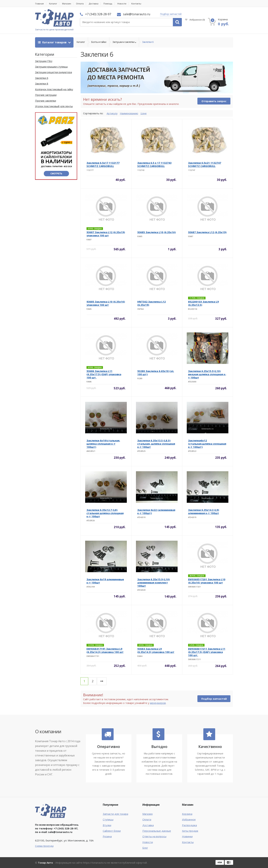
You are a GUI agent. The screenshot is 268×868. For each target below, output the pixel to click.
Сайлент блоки (112, 831)
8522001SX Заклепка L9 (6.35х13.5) (203, 303)
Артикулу (112, 113)
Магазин (68, 4)
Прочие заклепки (46, 101)
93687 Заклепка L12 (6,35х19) (207, 232)
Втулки (107, 825)
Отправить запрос (214, 101)
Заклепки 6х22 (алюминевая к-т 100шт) (156, 512)
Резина (107, 837)
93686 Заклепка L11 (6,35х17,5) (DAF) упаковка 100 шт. (104, 374)
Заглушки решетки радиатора (53, 72)
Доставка (97, 4)
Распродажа (189, 825)
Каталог (54, 4)
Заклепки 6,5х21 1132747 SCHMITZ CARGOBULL (205, 165)
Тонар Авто (45, 863)
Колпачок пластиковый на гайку (54, 89)
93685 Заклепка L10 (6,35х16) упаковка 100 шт (106, 303)
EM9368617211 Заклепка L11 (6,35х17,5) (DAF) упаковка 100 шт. (207, 652)
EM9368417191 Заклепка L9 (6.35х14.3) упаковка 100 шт (105, 650)
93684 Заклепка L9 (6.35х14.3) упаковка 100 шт (156, 650)
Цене (145, 113)
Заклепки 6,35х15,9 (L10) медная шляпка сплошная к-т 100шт (207, 374)
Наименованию (130, 113)
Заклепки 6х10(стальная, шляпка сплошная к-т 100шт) (103, 444)
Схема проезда (44, 846)
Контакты (141, 4)
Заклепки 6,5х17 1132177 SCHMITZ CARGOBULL (103, 165)
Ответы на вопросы (154, 837)
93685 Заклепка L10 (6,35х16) (157, 232)
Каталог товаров (53, 42)
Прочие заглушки (46, 95)
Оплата (82, 4)
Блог (145, 848)
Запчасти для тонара (115, 814)
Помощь (111, 4)
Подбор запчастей (171, 14)
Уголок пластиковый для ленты (54, 106)
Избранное (195, 20)
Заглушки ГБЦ (44, 61)
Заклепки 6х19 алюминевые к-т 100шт (105, 581)
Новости (126, 4)
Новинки (187, 837)
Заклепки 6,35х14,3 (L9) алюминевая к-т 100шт (204, 512)
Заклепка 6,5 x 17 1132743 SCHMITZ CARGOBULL (154, 165)
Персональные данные (157, 831)
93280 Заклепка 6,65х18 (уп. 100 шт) (156, 373)
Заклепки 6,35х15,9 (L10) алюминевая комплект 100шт (154, 583)
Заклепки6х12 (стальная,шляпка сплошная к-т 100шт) (207, 444)
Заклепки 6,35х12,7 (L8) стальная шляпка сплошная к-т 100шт (105, 513)
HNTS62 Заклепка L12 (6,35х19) (152, 303)
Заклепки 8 (42, 84)
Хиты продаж (190, 831)
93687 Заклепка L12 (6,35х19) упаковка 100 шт (106, 234)
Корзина (187, 814)
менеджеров (158, 703)
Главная (39, 4)
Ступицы (108, 820)
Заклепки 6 (148, 42)
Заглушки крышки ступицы (51, 67)
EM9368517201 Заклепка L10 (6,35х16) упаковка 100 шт (207, 581)
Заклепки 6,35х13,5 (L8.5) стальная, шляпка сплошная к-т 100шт (156, 444)
